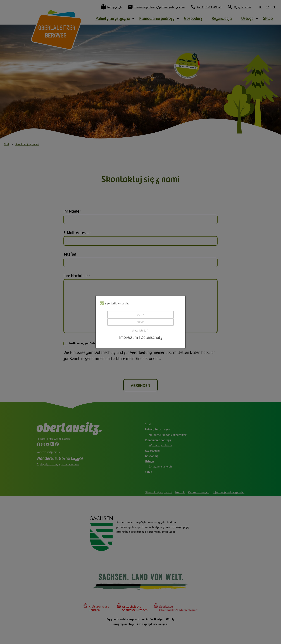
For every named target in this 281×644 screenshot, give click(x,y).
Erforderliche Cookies (114, 303)
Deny (140, 315)
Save (141, 322)
